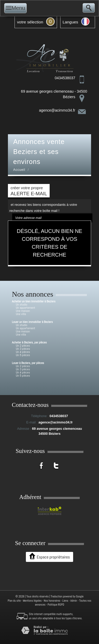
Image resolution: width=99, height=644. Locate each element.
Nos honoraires (52, 601)
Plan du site (14, 601)
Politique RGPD (56, 605)
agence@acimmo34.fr (57, 110)
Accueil (19, 170)
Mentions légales (32, 601)
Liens (65, 601)
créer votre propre (29, 191)
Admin (74, 601)
